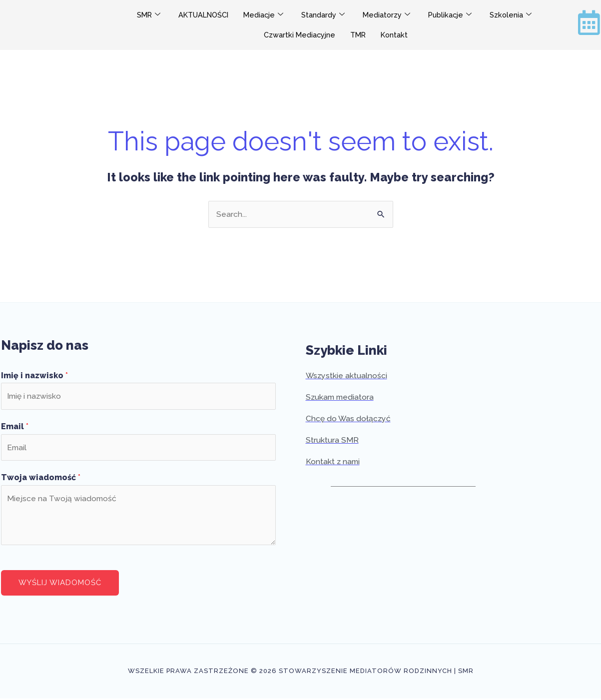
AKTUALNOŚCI (202, 15)
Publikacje (453, 15)
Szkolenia (515, 15)
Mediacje (264, 15)
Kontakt (395, 35)
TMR (358, 35)
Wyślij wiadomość (60, 584)
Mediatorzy (388, 15)
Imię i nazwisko (34, 375)
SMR (145, 15)
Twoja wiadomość (41, 479)
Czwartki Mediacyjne (298, 35)
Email (15, 427)
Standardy (324, 15)
